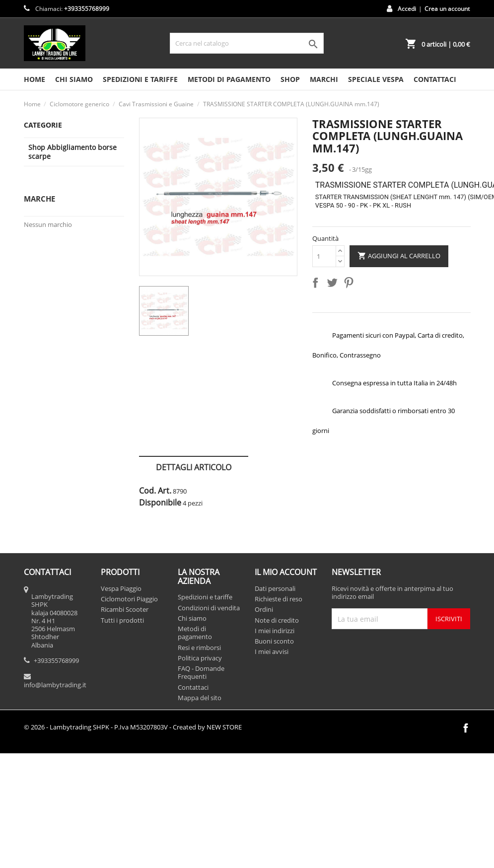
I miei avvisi (272, 651)
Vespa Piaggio (121, 588)
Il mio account (286, 572)
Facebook (466, 728)
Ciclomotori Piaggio (129, 599)
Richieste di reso (279, 599)
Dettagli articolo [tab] (194, 467)
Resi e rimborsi (199, 648)
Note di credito (277, 620)
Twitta (334, 285)
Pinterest (351, 285)
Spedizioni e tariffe (140, 79)
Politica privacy (200, 658)
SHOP (290, 79)
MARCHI (324, 79)
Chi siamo (74, 79)
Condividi (317, 285)
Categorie (43, 125)
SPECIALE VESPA (376, 79)
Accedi (407, 9)
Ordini (264, 609)
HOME (35, 79)
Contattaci (193, 687)
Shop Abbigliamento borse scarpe (72, 152)
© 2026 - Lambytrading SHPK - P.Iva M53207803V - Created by (133, 727)
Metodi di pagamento (229, 79)
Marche (39, 199)
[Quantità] (324, 256)
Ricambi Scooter (125, 609)
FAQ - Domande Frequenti (201, 672)
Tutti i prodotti (122, 620)
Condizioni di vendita (209, 608)
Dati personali (275, 588)
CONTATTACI (435, 79)
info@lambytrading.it (55, 685)
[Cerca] (247, 43)
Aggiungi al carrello (399, 256)
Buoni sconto (274, 641)
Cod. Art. (155, 491)
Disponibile (160, 503)
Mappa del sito (200, 698)
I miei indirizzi (275, 631)
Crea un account (447, 9)
